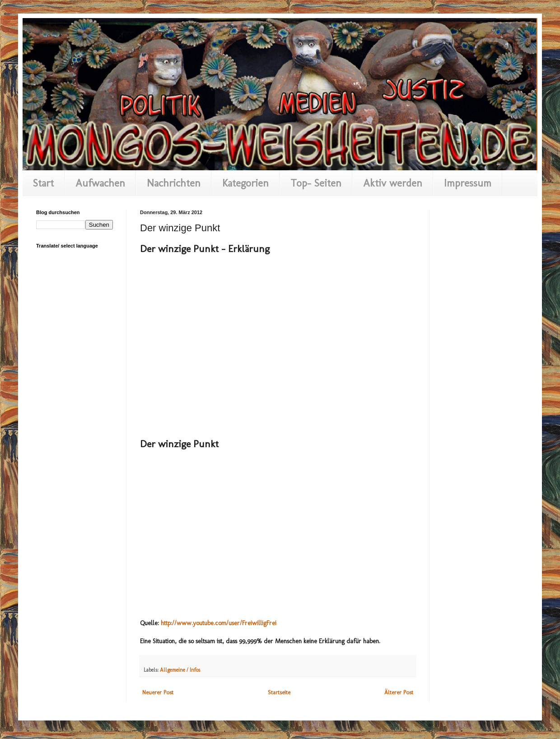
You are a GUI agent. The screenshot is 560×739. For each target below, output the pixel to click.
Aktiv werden (393, 183)
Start (43, 183)
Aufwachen (100, 183)
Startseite (279, 692)
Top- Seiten (316, 183)
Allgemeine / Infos (180, 670)
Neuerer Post (158, 692)
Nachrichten (174, 183)
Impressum (468, 183)
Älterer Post (399, 692)
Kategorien (245, 183)
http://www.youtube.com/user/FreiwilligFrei (219, 623)
